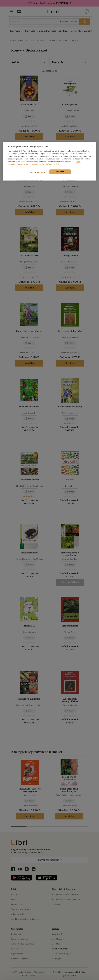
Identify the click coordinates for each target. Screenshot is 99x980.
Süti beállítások (37, 172)
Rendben (60, 172)
